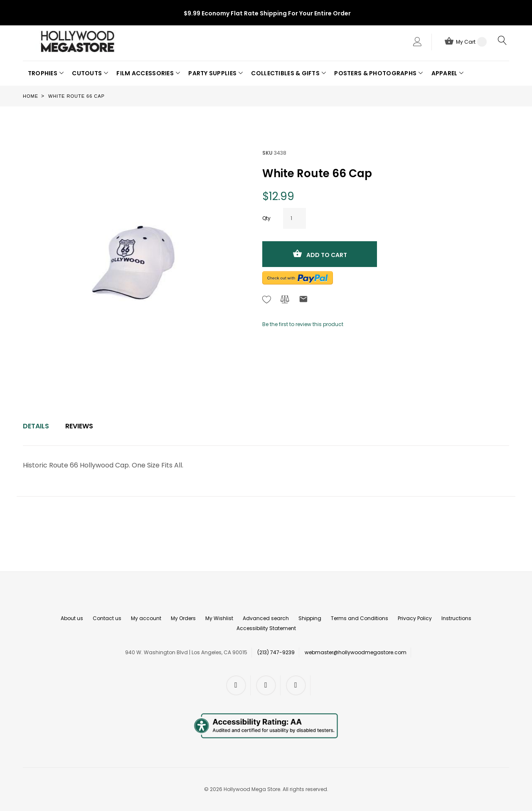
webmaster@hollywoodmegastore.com (356, 652)
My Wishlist (219, 618)
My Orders (183, 618)
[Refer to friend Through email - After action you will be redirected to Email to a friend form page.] (303, 300)
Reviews (79, 426)
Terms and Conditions (360, 618)
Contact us (107, 618)
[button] (46, 73)
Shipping (310, 618)
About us (72, 618)
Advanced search (266, 618)
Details (36, 426)
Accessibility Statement (266, 628)
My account (146, 618)
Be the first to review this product (303, 324)
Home (31, 96)
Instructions (456, 618)
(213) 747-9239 (276, 652)
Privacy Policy (415, 618)
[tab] (36, 426)
